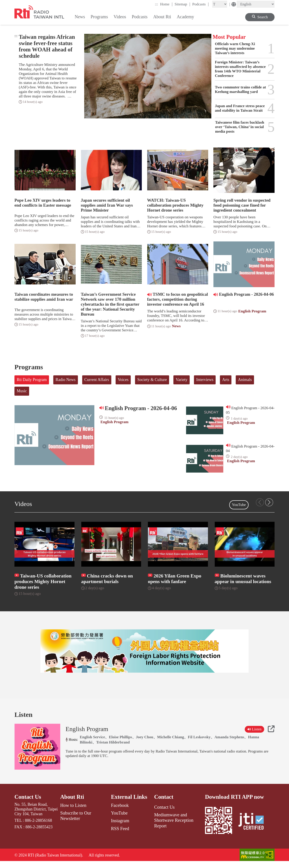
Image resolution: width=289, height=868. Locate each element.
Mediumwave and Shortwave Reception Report (174, 826)
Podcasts (200, 4)
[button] (269, 502)
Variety (182, 380)
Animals (245, 380)
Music (22, 391)
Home (166, 4)
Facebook (120, 811)
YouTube (239, 505)
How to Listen (73, 811)
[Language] (256, 4)
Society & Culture (152, 380)
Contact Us (28, 803)
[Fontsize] (220, 4)
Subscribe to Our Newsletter (76, 822)
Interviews (205, 380)
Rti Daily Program (32, 380)
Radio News (66, 380)
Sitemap (182, 4)
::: (156, 4)
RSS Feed (120, 835)
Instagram (120, 827)
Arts (226, 380)
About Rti (72, 803)
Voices (123, 380)
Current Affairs (97, 380)
